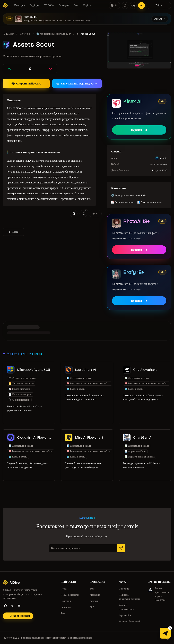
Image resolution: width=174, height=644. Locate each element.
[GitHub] (5, 606)
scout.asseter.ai (159, 164)
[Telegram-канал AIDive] (165, 633)
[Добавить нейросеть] (141, 5)
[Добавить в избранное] (74, 214)
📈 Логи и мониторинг (123, 202)
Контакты (95, 601)
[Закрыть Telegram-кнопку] (170, 628)
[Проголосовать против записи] (50, 69)
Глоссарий (64, 5)
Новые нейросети (70, 595)
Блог (76, 5)
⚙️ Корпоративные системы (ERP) (129, 195)
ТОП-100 (49, 5)
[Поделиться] (83, 214)
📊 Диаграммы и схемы (149, 202)
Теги (63, 613)
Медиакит (95, 595)
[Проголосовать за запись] (9, 69)
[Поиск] (125, 5)
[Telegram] (12, 606)
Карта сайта (125, 615)
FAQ (92, 607)
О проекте (124, 589)
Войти (159, 5)
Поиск (64, 589)
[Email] (19, 606)
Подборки (35, 5)
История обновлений (129, 621)
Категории (20, 5)
